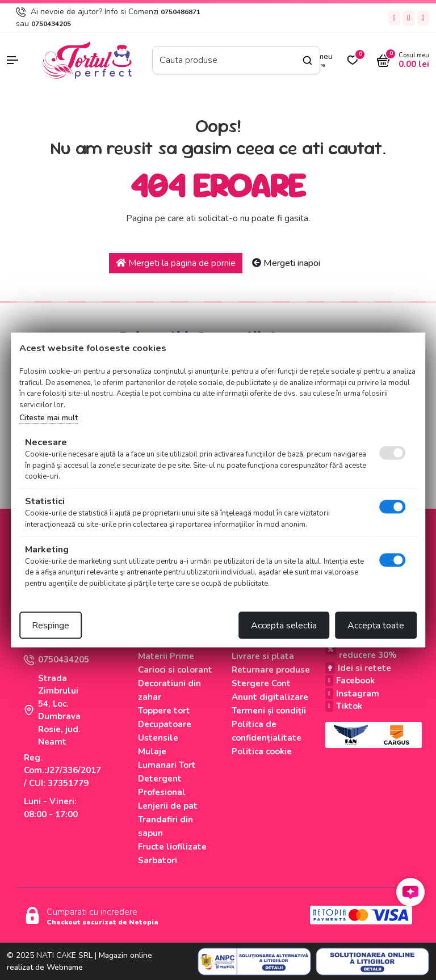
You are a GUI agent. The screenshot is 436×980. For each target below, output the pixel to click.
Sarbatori (158, 860)
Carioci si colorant (175, 670)
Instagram (352, 694)
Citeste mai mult (49, 418)
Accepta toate (376, 626)
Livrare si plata (263, 656)
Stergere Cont (261, 683)
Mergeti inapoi (286, 263)
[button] (18, 60)
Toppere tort (164, 711)
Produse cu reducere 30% (361, 649)
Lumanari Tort (167, 765)
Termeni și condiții (269, 711)
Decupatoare (165, 724)
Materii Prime (166, 656)
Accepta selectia (284, 626)
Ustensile (158, 738)
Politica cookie (262, 751)
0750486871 (181, 12)
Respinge (51, 626)
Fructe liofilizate (172, 847)
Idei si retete (358, 668)
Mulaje (152, 751)
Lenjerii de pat (168, 806)
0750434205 (51, 24)
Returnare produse (271, 670)
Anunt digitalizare (270, 697)
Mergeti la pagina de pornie (176, 263)
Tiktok (344, 706)
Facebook (350, 681)
